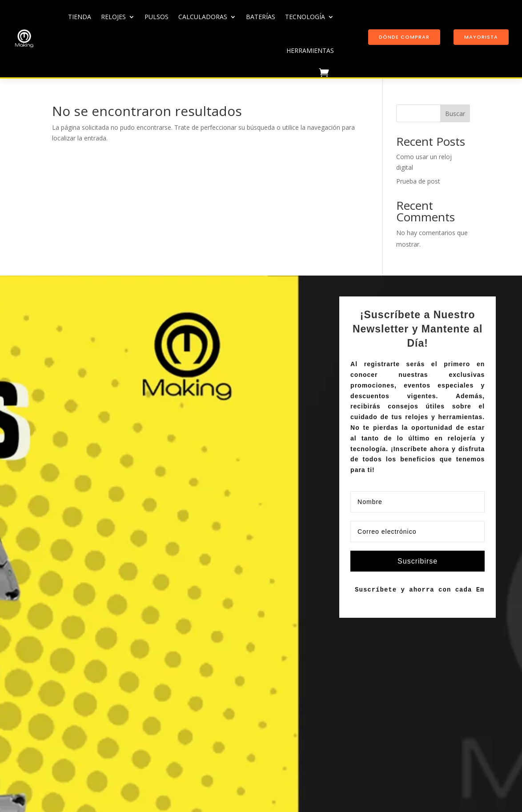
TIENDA (80, 17)
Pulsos (157, 17)
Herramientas (310, 50)
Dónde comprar (404, 37)
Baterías (261, 17)
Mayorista (481, 37)
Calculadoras (203, 17)
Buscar (455, 114)
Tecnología (305, 17)
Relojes (113, 17)
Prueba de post (418, 181)
